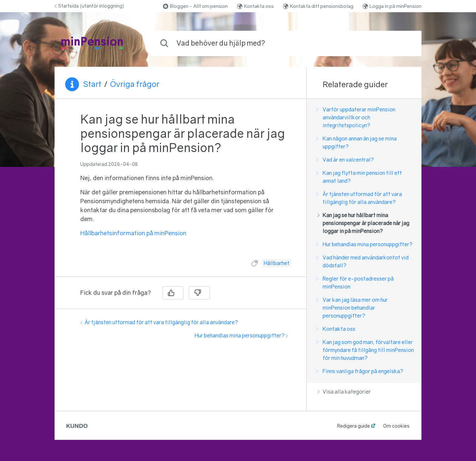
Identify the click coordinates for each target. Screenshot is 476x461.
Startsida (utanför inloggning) (89, 6)
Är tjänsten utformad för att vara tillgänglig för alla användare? (159, 322)
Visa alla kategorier (344, 392)
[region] (180, 183)
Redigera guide (354, 426)
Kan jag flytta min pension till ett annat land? (360, 177)
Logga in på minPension (392, 6)
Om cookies (396, 426)
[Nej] (199, 293)
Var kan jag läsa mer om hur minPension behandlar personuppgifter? (353, 308)
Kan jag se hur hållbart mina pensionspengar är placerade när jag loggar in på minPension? (363, 223)
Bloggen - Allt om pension (195, 6)
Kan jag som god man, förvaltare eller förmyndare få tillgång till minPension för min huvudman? (366, 350)
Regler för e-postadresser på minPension (356, 283)
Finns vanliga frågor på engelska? (360, 371)
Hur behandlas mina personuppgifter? (241, 335)
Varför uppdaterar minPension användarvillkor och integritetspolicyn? (356, 117)
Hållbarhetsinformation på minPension (133, 233)
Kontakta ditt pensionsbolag (318, 6)
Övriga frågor (135, 84)
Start (92, 84)
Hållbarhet (277, 263)
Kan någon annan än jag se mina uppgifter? (357, 142)
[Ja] (173, 293)
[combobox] (286, 43)
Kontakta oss (255, 6)
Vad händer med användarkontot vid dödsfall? (363, 261)
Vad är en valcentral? (346, 160)
